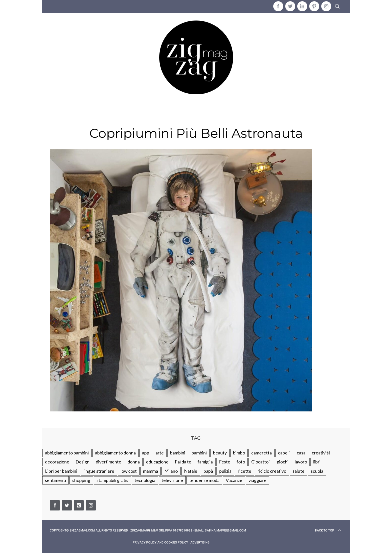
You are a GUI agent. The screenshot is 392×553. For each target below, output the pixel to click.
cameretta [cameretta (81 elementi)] (261, 453)
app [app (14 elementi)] (146, 453)
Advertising (200, 542)
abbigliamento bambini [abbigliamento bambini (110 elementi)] (67, 453)
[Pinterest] (79, 505)
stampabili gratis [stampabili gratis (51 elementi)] (112, 480)
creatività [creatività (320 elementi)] (321, 453)
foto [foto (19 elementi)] (241, 462)
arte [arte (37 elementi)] (160, 453)
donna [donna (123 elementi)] (134, 462)
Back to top (329, 530)
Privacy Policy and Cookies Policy (160, 542)
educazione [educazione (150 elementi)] (157, 462)
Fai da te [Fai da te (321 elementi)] (183, 462)
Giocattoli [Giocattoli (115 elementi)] (261, 462)
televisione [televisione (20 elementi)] (172, 480)
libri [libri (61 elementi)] (317, 462)
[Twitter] (67, 505)
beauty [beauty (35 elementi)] (220, 453)
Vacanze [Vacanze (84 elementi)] (234, 480)
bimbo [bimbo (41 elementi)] (239, 453)
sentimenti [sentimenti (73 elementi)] (55, 480)
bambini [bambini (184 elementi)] (199, 453)
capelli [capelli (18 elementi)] (284, 453)
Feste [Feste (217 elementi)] (225, 462)
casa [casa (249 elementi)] (301, 453)
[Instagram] (91, 505)
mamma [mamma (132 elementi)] (150, 471)
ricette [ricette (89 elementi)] (244, 471)
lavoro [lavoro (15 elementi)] (301, 462)
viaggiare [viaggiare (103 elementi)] (257, 480)
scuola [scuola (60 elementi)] (317, 471)
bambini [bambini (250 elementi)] (178, 453)
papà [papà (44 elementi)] (208, 471)
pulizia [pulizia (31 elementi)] (225, 471)
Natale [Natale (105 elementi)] (191, 471)
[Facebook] (55, 505)
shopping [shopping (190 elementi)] (81, 480)
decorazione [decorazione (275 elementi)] (57, 462)
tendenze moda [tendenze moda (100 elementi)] (204, 480)
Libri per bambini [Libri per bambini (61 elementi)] (61, 471)
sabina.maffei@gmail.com (225, 530)
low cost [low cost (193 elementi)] (129, 471)
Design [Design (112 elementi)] (82, 462)
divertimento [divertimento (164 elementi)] (108, 462)
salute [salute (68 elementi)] (298, 471)
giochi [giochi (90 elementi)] (283, 462)
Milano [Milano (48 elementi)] (171, 471)
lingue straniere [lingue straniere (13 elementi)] (99, 471)
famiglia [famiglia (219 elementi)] (205, 462)
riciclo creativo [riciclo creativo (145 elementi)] (272, 471)
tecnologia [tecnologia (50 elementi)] (145, 480)
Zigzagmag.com (82, 530)
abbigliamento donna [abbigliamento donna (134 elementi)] (115, 453)
